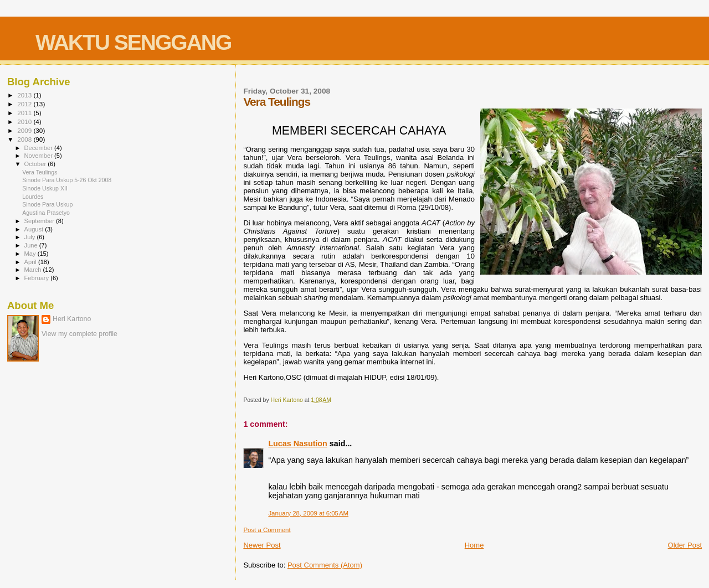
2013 (25, 95)
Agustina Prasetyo (46, 213)
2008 (25, 139)
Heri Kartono (72, 319)
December (39, 148)
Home (474, 545)
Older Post (685, 545)
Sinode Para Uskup (47, 204)
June (32, 245)
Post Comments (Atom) (325, 565)
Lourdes (33, 197)
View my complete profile (79, 334)
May (31, 254)
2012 (25, 104)
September (40, 221)
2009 (25, 130)
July (31, 237)
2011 (25, 113)
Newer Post (262, 545)
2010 (25, 122)
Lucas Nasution (297, 443)
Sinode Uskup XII (45, 188)
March (34, 270)
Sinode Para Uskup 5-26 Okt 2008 (67, 180)
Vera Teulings (40, 172)
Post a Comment (267, 530)
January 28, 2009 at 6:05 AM (308, 513)
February (38, 278)
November (39, 156)
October (36, 164)
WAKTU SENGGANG (133, 42)
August (35, 229)
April (31, 262)
